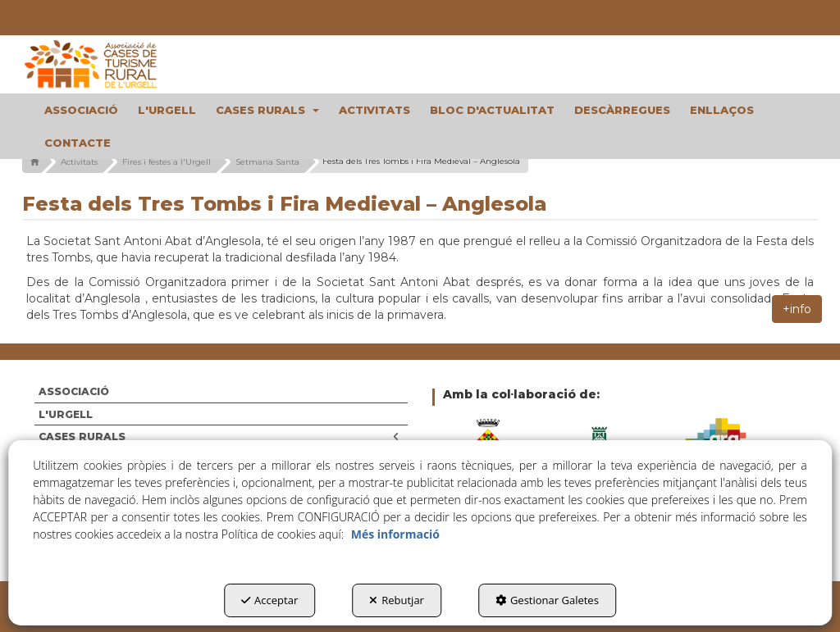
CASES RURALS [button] (219, 436)
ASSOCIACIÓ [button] (74, 391)
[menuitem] (81, 110)
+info (797, 309)
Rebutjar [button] (397, 600)
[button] (112, 64)
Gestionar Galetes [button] (547, 600)
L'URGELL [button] (66, 414)
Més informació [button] (395, 534)
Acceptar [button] (269, 600)
